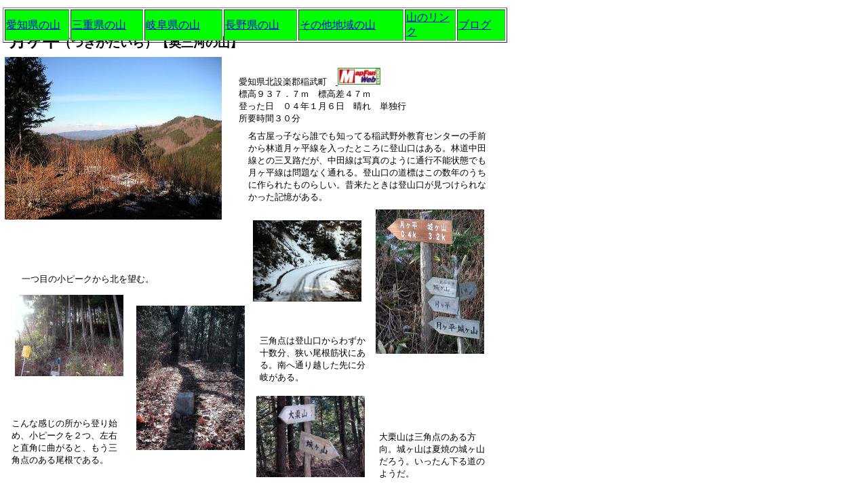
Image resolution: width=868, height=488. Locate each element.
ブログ (475, 25)
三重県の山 (99, 25)
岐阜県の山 (173, 25)
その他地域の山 (338, 25)
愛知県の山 (33, 25)
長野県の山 (252, 25)
